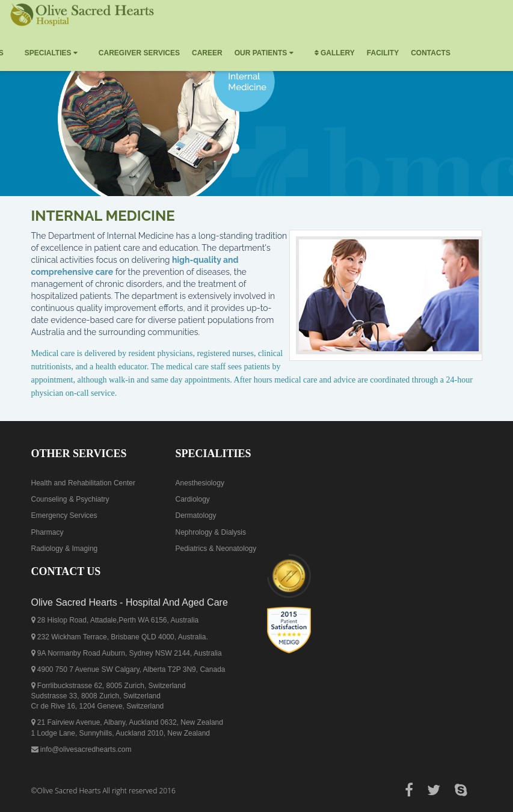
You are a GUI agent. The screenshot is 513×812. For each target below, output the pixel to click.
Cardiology (193, 499)
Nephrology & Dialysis (211, 532)
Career (207, 53)
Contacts (431, 53)
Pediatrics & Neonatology (216, 549)
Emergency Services (64, 515)
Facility (383, 53)
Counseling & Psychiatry (70, 499)
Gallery (335, 53)
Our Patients (264, 53)
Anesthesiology (200, 483)
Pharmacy (48, 532)
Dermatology (196, 515)
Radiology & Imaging (65, 549)
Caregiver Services (139, 53)
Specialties (51, 53)
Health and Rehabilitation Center (83, 483)
